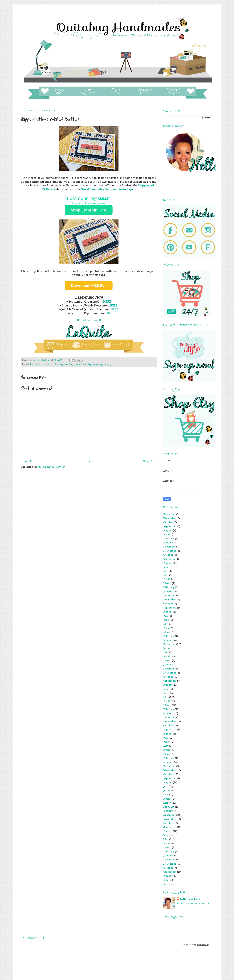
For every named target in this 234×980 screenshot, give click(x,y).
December (169, 514)
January (168, 543)
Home (89, 461)
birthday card (61, 364)
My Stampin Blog (203, 945)
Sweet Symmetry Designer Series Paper (108, 189)
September (170, 526)
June (166, 571)
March (167, 583)
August (168, 530)
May (166, 575)
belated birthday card (42, 364)
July (166, 567)
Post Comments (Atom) (52, 467)
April (167, 534)
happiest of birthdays (81, 364)
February (169, 539)
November (170, 518)
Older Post (149, 461)
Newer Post (29, 461)
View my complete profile (193, 904)
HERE (114, 306)
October (168, 522)
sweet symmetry (102, 364)
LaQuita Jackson (190, 899)
